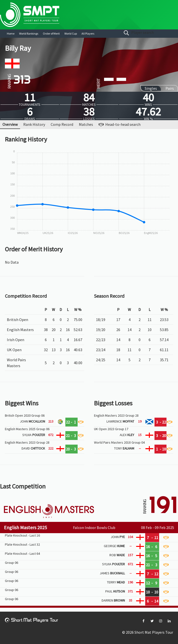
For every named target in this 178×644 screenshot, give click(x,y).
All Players (88, 33)
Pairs (170, 88)
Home (11, 33)
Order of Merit (51, 33)
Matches (86, 124)
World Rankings (29, 33)
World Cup (71, 33)
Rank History (34, 124)
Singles (151, 88)
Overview (10, 124)
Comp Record (62, 124)
